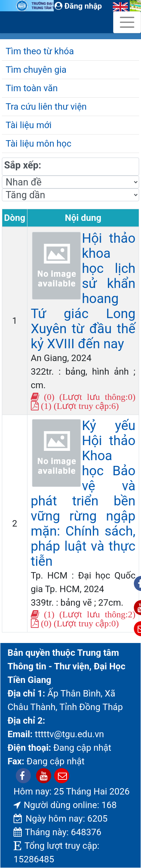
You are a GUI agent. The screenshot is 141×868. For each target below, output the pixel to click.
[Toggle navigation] (127, 22)
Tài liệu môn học (39, 144)
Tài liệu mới (29, 125)
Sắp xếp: (23, 165)
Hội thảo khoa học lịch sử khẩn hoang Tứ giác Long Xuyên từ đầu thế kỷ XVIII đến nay (83, 291)
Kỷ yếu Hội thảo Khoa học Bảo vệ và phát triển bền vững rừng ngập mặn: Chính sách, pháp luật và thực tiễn (83, 493)
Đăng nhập (78, 6)
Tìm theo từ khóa (40, 51)
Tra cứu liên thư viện (46, 107)
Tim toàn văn (32, 88)
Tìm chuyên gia (36, 70)
